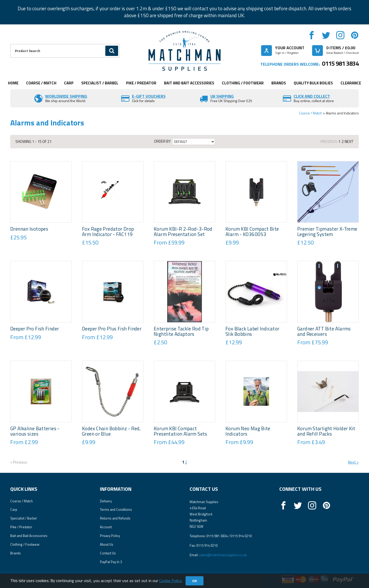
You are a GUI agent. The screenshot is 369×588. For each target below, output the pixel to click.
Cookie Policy (170, 581)
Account (106, 527)
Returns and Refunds (115, 518)
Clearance (351, 83)
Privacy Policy (110, 536)
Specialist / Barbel (100, 83)
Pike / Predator (141, 83)
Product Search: (10, 44)
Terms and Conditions (116, 509)
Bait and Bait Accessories (189, 83)
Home (13, 83)
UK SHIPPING (222, 96)
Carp (69, 83)
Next (349, 141)
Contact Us (108, 553)
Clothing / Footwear (243, 83)
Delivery (106, 501)
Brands (279, 83)
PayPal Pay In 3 (111, 562)
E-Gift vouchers (149, 96)
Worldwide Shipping (66, 96)
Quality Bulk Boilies (313, 83)
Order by (162, 141)
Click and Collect (312, 96)
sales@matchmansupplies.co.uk (223, 555)
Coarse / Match (41, 83)
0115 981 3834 (340, 63)
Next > (353, 462)
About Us (107, 544)
